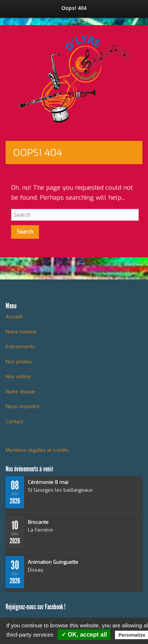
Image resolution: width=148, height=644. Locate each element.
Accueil (14, 317)
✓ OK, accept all (84, 635)
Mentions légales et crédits (37, 450)
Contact (14, 422)
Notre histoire (21, 332)
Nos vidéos (18, 377)
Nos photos (19, 362)
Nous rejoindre (23, 406)
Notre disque (20, 392)
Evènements (20, 347)
